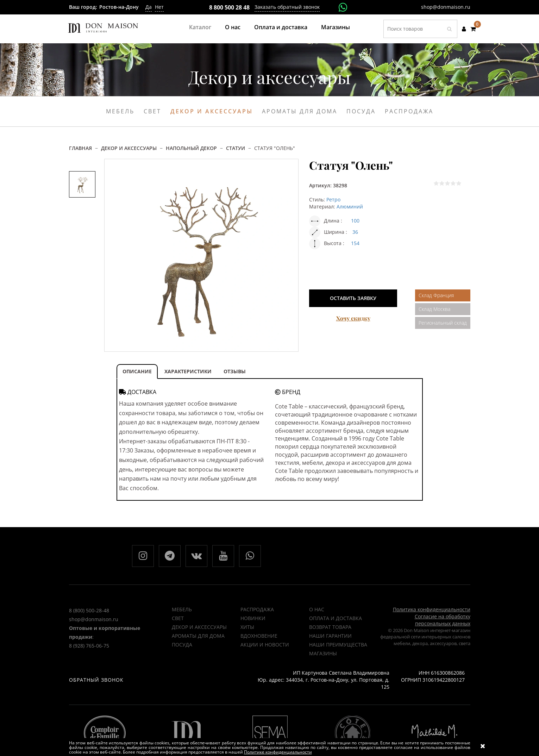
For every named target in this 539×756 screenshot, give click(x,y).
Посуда (361, 111)
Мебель (120, 111)
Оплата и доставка (281, 27)
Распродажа (409, 111)
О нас (233, 27)
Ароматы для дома (300, 111)
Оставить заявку (353, 298)
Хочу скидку (353, 318)
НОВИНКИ (253, 618)
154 (355, 243)
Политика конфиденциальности (432, 609)
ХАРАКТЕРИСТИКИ (188, 371)
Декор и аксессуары (212, 111)
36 (355, 232)
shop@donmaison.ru (446, 7)
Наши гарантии (330, 636)
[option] (82, 184)
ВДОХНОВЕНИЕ (259, 636)
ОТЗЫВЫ (235, 371)
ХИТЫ (247, 627)
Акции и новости (265, 645)
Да (149, 7)
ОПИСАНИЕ (137, 371)
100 (355, 221)
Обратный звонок (96, 680)
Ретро (333, 199)
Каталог (200, 27)
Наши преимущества (338, 645)
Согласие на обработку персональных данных (443, 620)
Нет (159, 7)
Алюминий (350, 207)
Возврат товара (330, 627)
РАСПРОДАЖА (257, 609)
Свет (152, 111)
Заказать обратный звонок (287, 7)
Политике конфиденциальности (278, 752)
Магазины (336, 27)
